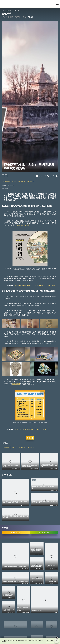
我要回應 (30, 438)
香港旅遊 (31, 181)
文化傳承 (4, 17)
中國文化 (7, 181)
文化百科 (17, 17)
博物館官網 (16, 384)
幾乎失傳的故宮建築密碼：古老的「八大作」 (31, 429)
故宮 (14, 181)
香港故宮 (22, 181)
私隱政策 (40, 640)
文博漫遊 (16, 10)
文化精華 (9, 10)
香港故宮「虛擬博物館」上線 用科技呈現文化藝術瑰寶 (35, 285)
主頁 (3, 10)
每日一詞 (24, 17)
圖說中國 (11, 17)
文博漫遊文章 (7, 475)
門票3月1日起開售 (23, 225)
